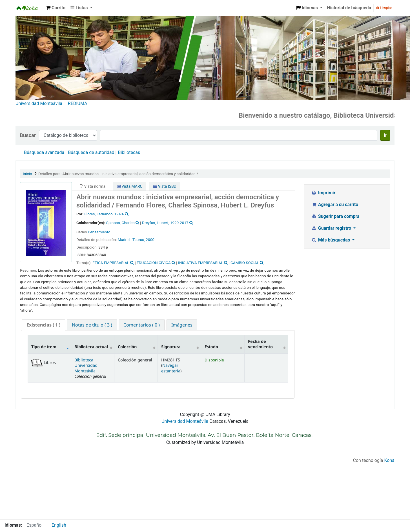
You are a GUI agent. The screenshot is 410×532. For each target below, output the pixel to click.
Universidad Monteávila (39, 103)
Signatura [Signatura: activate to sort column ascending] (171, 347)
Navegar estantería (171, 368)
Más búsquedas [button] (331, 240)
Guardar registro (332, 228)
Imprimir (323, 193)
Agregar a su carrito (335, 204)
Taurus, (139, 240)
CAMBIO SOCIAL (245, 263)
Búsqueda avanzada (44, 152)
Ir (385, 135)
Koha (389, 460)
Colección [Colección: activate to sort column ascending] (127, 347)
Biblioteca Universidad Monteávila (30, 8)
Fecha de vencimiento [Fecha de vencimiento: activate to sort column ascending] (260, 344)
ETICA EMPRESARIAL (111, 263)
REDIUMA (78, 103)
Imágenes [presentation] (182, 325)
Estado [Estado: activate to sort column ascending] (211, 347)
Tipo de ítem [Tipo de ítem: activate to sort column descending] (44, 347)
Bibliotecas (129, 152)
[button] (56, 8)
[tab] (43, 325)
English (59, 525)
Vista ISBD (165, 186)
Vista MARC (130, 186)
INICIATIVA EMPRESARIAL (201, 263)
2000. (150, 240)
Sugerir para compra (335, 216)
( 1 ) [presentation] (43, 325)
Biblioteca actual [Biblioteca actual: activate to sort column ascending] (91, 347)
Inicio (27, 174)
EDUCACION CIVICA (154, 263)
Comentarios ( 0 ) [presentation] (142, 325)
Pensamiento (99, 232)
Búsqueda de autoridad (91, 152)
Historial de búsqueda (349, 8)
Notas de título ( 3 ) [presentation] (92, 325)
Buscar (28, 135)
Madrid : (125, 240)
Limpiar (384, 8)
